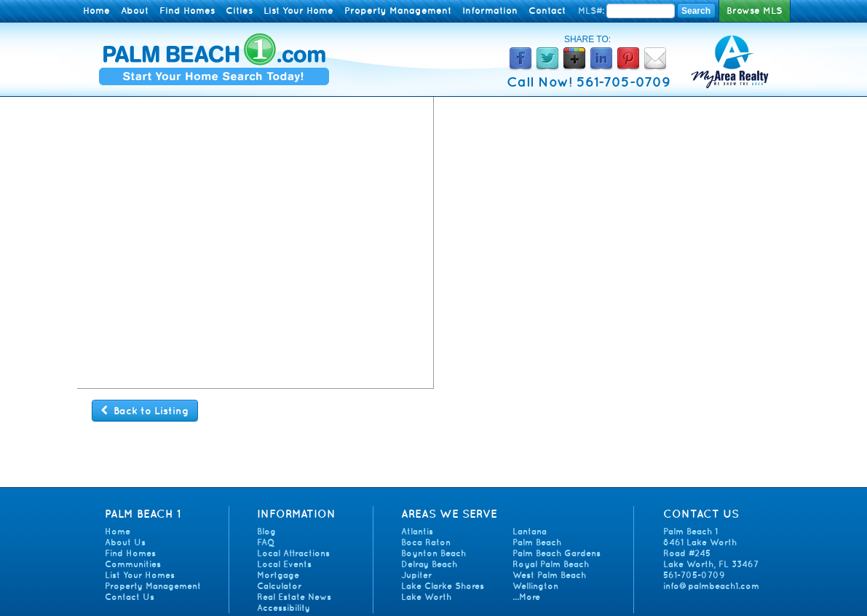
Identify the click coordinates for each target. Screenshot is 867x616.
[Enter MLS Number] (641, 11)
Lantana (530, 531)
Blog (266, 531)
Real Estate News (294, 597)
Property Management (398, 11)
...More (526, 597)
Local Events (284, 564)
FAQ (266, 542)
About (135, 11)
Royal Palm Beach (551, 564)
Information (490, 11)
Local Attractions (293, 553)
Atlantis (417, 531)
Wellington (535, 586)
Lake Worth (426, 597)
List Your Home (298, 11)
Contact (547, 11)
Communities (133, 564)
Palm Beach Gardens (557, 553)
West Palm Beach (549, 575)
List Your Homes (140, 575)
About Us (125, 542)
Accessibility (284, 608)
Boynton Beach (433, 553)
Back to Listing (145, 411)
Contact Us (130, 597)
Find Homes (187, 11)
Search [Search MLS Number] (696, 11)
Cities (239, 11)
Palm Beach (537, 542)
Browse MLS (755, 11)
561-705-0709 (694, 575)
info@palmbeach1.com (711, 586)
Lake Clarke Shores (443, 586)
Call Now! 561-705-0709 (589, 82)
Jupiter (416, 575)
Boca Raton (426, 542)
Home (96, 11)
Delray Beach (429, 564)
